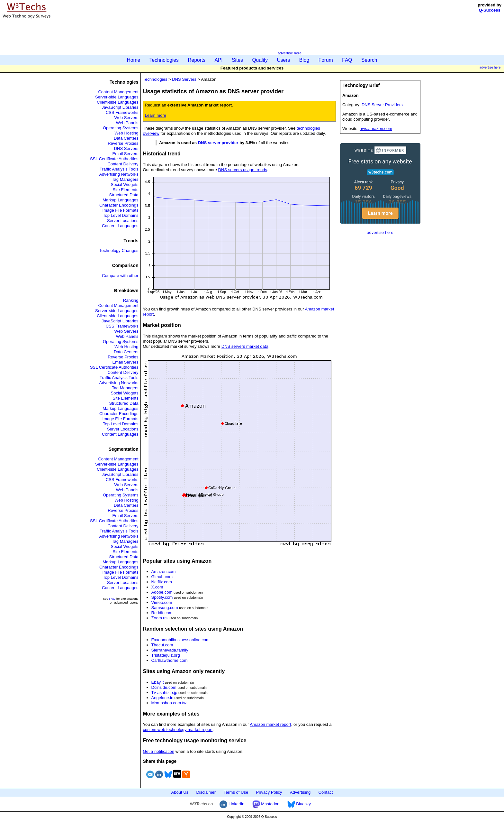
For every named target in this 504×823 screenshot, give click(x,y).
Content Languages (120, 226)
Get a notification (159, 751)
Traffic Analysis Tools (119, 169)
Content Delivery (123, 164)
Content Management (118, 92)
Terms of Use (236, 792)
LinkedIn (232, 804)
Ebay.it (158, 682)
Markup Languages (120, 200)
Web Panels (127, 123)
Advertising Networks (119, 174)
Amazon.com (164, 572)
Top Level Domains (121, 215)
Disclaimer (206, 792)
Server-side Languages (117, 97)
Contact (326, 792)
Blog (304, 60)
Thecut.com (162, 645)
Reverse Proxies (123, 143)
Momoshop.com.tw (169, 703)
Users (284, 60)
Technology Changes (119, 250)
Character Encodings (119, 205)
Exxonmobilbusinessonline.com (180, 640)
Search (369, 60)
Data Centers (126, 138)
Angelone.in (162, 698)
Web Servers (126, 118)
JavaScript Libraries (120, 107)
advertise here (290, 53)
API (219, 60)
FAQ (347, 60)
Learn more (156, 115)
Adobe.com (162, 592)
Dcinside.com (164, 687)
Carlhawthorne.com (170, 660)
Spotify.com (162, 597)
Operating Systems (121, 128)
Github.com (162, 577)
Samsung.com (165, 608)
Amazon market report (270, 724)
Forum (326, 60)
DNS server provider (218, 143)
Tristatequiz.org (166, 655)
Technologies (164, 60)
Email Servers (126, 154)
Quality (260, 60)
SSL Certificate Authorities (114, 159)
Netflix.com (162, 582)
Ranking (131, 300)
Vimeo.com (162, 602)
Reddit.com (162, 613)
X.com (157, 587)
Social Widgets (125, 185)
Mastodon (266, 804)
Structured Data (124, 195)
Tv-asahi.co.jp (164, 693)
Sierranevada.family (170, 650)
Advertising (300, 792)
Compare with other (120, 276)
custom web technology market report (178, 730)
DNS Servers (126, 148)
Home (134, 60)
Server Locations (123, 221)
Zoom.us (160, 618)
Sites (237, 60)
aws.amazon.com (376, 129)
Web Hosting (126, 133)
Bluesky (299, 804)
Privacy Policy (269, 792)
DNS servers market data (245, 346)
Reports (197, 60)
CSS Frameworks (122, 112)
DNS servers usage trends (243, 170)
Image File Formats (121, 210)
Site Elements (125, 190)
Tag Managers (125, 179)
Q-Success (490, 10)
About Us (180, 792)
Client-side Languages (117, 102)
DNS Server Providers (382, 105)
